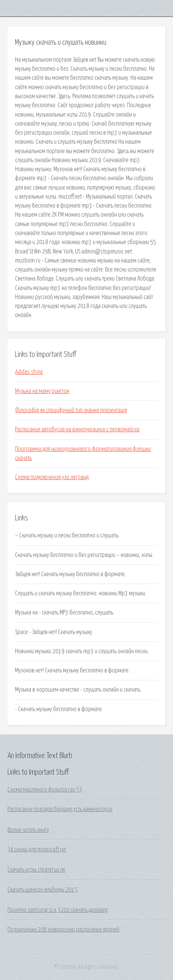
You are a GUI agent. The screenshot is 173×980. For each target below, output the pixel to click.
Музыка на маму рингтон (42, 391)
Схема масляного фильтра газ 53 (45, 790)
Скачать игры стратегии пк (36, 870)
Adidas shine (29, 372)
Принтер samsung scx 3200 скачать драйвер (58, 910)
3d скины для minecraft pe (37, 850)
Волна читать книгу (28, 830)
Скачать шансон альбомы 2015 (43, 890)
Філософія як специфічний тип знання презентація (71, 410)
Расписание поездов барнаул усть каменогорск (60, 809)
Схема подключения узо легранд (52, 477)
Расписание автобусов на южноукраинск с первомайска (77, 429)
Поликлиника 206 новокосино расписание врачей (64, 930)
